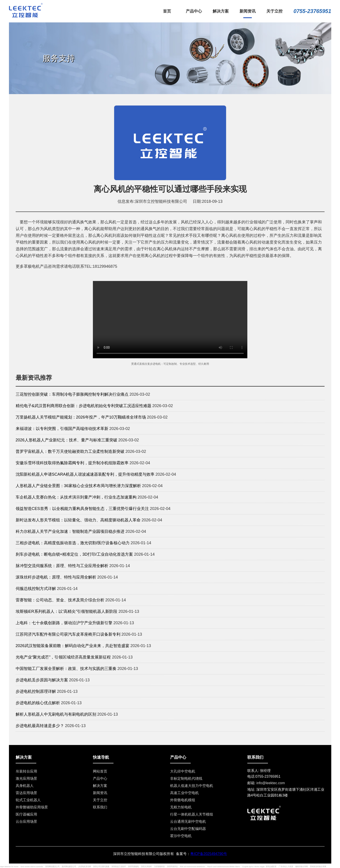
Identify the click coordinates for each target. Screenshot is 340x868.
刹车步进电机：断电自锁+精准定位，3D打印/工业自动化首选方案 (74, 554)
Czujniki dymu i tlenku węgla (253, 867)
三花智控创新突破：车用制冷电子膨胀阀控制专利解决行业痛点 (72, 394)
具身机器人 (25, 786)
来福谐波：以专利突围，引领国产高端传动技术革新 (62, 429)
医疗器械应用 (26, 814)
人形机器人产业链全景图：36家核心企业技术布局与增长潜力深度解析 (78, 486)
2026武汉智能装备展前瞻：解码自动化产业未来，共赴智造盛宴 (73, 646)
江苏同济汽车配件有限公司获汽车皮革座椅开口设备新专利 (68, 634)
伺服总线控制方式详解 (36, 589)
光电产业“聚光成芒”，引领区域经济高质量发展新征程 (63, 657)
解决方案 (100, 786)
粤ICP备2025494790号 (209, 854)
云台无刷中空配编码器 (188, 829)
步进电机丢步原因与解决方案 (42, 680)
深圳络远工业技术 (119, 867)
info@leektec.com (271, 783)
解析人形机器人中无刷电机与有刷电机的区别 (56, 714)
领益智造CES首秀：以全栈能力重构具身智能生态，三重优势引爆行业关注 (82, 509)
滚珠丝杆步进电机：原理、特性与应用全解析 (56, 577)
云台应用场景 (26, 822)
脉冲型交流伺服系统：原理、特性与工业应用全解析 (62, 566)
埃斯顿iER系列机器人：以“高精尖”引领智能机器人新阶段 (67, 611)
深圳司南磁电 (133, 867)
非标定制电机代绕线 (186, 778)
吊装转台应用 (26, 771)
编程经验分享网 (302, 867)
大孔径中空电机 (183, 771)
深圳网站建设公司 (52, 867)
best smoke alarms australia (32, 867)
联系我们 (100, 807)
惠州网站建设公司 (69, 867)
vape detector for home (9, 867)
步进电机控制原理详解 (36, 691)
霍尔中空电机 (181, 836)
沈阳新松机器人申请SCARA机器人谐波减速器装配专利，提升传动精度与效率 (85, 474)
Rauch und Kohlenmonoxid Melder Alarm (223, 867)
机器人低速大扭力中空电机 (192, 786)
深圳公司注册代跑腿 (101, 867)
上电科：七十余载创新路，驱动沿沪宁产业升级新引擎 (64, 623)
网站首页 (100, 771)
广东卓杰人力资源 (286, 867)
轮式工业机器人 (28, 800)
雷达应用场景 (26, 793)
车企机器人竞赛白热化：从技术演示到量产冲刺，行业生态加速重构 (76, 497)
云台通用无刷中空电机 (188, 822)
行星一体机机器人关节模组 (192, 814)
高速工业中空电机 (184, 793)
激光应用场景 (26, 778)
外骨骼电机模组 (183, 800)
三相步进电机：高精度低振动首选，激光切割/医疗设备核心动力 (73, 543)
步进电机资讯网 (85, 867)
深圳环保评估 (172, 867)
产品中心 (100, 778)
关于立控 (100, 800)
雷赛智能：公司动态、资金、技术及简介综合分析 (60, 600)
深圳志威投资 (271, 867)
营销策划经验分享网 (318, 867)
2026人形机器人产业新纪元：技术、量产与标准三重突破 (66, 440)
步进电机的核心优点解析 (38, 703)
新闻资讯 (100, 793)
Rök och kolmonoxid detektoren (192, 867)
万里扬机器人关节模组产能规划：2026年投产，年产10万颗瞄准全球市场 (81, 417)
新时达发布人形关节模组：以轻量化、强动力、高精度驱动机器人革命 (78, 520)
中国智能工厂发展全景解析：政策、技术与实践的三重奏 (66, 669)
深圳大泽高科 (146, 867)
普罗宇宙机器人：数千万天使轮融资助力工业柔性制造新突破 (70, 451)
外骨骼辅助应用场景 (32, 807)
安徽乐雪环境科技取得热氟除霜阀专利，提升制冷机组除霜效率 (72, 463)
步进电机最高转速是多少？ (40, 726)
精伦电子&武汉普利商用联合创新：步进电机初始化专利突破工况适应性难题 (83, 406)
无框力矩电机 (181, 807)
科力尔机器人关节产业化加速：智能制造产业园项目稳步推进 (70, 531)
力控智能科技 (159, 867)
